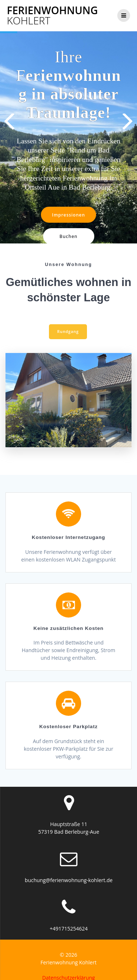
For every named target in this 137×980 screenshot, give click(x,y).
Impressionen (68, 215)
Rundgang (68, 324)
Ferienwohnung (52, 15)
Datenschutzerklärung (68, 970)
